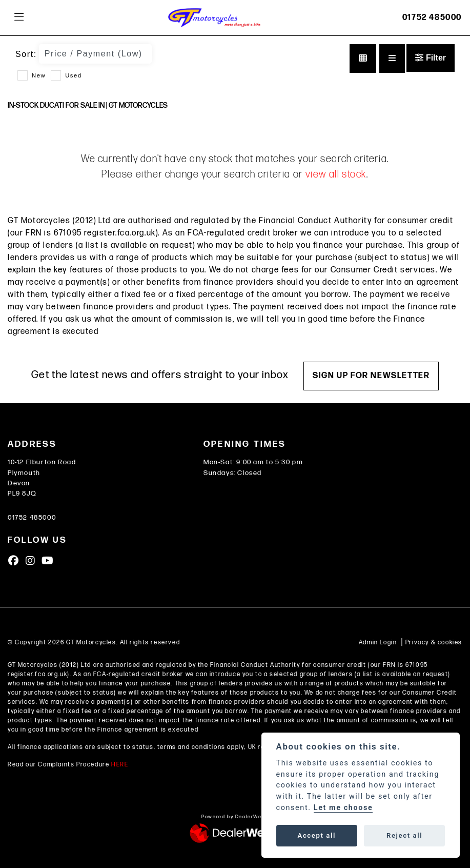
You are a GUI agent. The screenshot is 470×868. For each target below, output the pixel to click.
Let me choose (343, 808)
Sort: (26, 54)
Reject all (404, 835)
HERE (120, 765)
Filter (431, 58)
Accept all (317, 835)
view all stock (336, 174)
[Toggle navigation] (19, 18)
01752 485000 (432, 18)
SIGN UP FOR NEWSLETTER (371, 376)
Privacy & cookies (434, 643)
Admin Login (378, 643)
